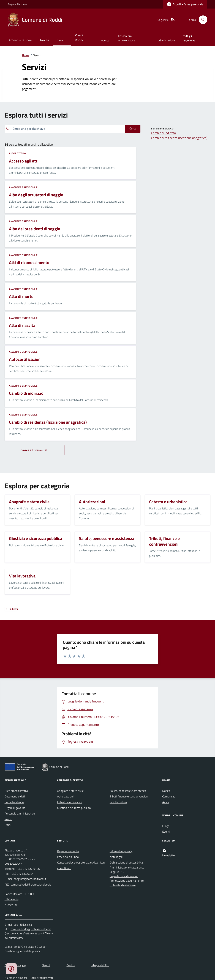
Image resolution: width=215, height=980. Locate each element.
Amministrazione (20, 40)
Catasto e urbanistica (70, 802)
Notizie (166, 791)
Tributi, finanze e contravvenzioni (129, 796)
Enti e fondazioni (14, 802)
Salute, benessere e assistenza (128, 791)
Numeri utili (11, 905)
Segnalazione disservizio (124, 876)
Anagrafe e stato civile (23, 187)
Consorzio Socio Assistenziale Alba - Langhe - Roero (81, 865)
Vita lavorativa (118, 802)
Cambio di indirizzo (163, 133)
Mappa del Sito (100, 965)
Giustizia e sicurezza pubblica (74, 808)
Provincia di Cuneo (68, 857)
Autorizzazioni (18, 153)
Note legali (116, 857)
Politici (8, 819)
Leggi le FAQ (117, 872)
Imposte (104, 40)
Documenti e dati (15, 796)
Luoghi (166, 826)
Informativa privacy (121, 851)
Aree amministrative (17, 791)
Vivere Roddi (79, 38)
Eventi (166, 832)
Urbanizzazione (166, 40)
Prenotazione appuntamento (127, 881)
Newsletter (169, 855)
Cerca (133, 128)
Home (26, 55)
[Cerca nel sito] (202, 20)
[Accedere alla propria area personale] (185, 4)
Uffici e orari (12, 899)
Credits (71, 965)
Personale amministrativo (20, 813)
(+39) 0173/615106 (28, 869)
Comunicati (169, 796)
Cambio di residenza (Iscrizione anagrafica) (179, 138)
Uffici (8, 825)
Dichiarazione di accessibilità (126, 862)
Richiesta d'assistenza (123, 885)
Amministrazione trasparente (127, 867)
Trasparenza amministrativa (126, 38)
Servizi (62, 40)
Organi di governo (15, 808)
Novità (45, 40)
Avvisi (166, 802)
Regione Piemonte (17, 4)
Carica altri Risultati (35, 450)
